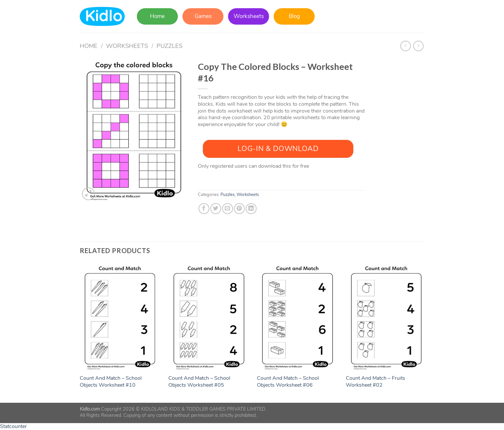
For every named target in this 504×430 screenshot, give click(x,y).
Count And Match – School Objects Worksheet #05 (199, 382)
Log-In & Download (278, 149)
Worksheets (249, 16)
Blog (294, 16)
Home (157, 16)
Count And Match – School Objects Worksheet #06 (288, 382)
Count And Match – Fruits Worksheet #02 (376, 382)
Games (203, 16)
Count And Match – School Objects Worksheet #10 (111, 382)
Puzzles (169, 46)
